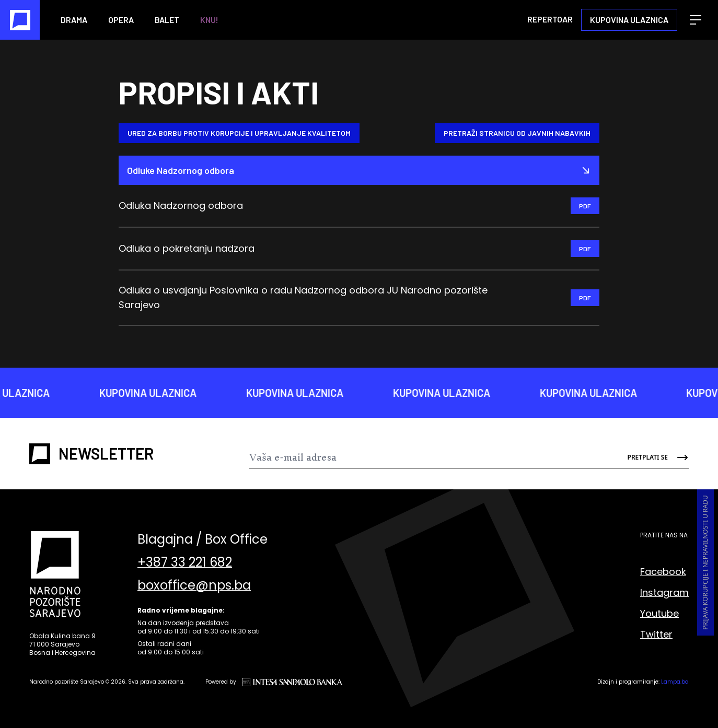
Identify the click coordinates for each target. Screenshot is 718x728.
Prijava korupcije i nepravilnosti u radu (705, 562)
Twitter (656, 634)
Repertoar (550, 19)
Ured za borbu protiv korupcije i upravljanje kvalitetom (239, 133)
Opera (121, 20)
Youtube (659, 613)
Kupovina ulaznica (629, 20)
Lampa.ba (675, 682)
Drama (74, 20)
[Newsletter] (432, 457)
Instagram (664, 592)
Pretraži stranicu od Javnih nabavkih (517, 133)
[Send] (652, 457)
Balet (167, 20)
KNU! (209, 20)
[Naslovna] (20, 20)
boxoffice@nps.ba (194, 585)
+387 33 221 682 (185, 562)
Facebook (663, 572)
